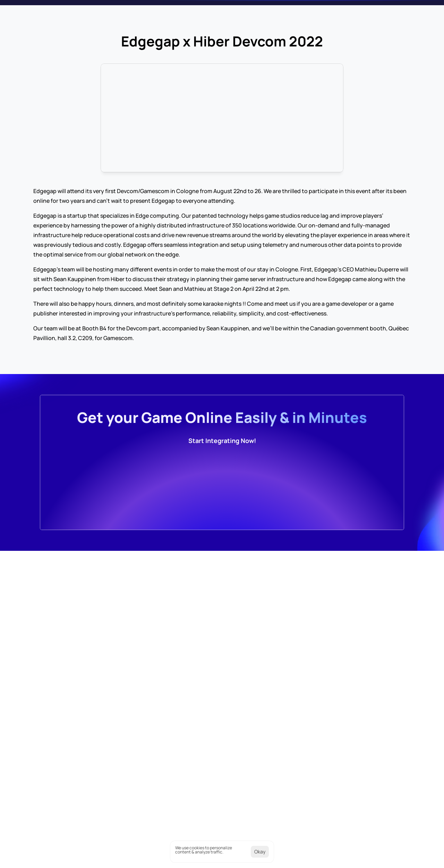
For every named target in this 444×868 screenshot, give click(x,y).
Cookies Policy (332, 856)
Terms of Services (385, 856)
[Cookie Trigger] (281, 856)
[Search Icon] (380, 10)
